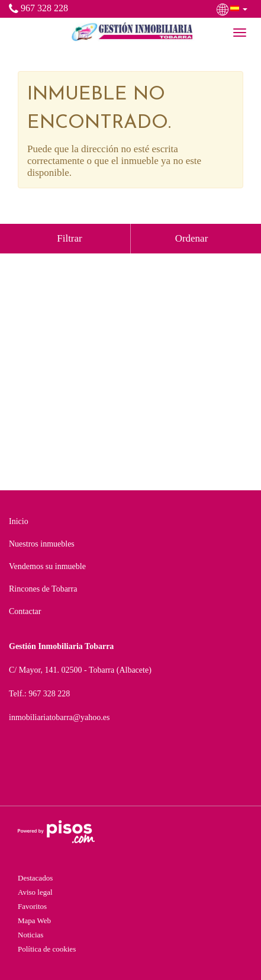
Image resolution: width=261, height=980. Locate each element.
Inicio (19, 521)
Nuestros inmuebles (42, 544)
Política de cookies (47, 949)
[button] (233, 8)
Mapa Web (34, 920)
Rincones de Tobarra (43, 589)
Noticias (30, 935)
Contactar (25, 611)
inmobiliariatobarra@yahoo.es (59, 717)
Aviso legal (35, 892)
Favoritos (32, 906)
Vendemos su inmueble (47, 566)
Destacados (35, 878)
